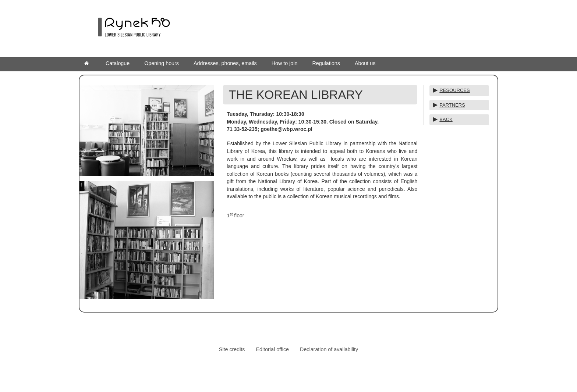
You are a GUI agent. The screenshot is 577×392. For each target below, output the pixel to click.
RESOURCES (454, 90)
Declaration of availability (329, 349)
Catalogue (118, 63)
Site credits (232, 349)
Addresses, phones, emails (225, 63)
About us (365, 63)
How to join (285, 63)
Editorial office (273, 349)
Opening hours (162, 63)
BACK (446, 119)
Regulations (326, 63)
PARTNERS (452, 105)
